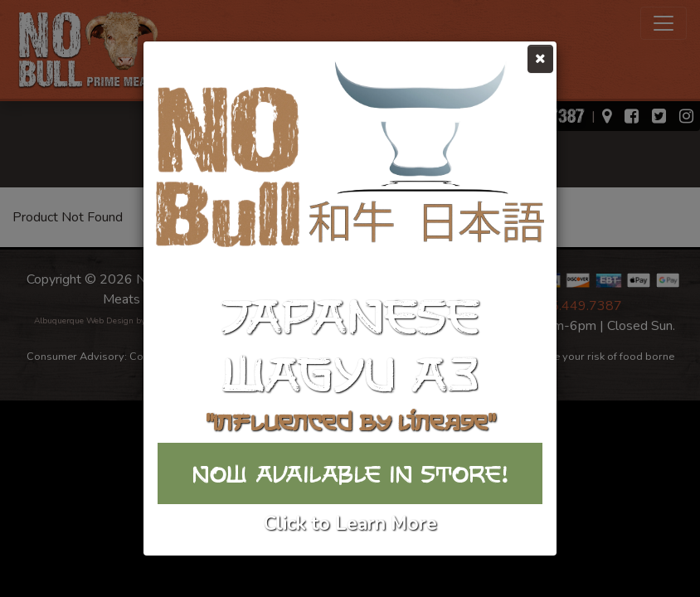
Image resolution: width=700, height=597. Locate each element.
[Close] (540, 59)
